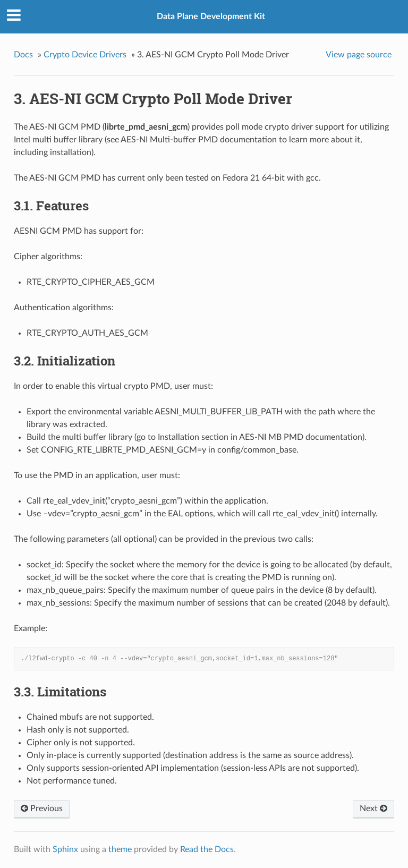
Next (373, 809)
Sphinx (65, 849)
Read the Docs (207, 849)
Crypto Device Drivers (85, 55)
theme (120, 849)
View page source (359, 55)
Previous (42, 809)
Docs (23, 55)
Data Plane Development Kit (211, 16)
